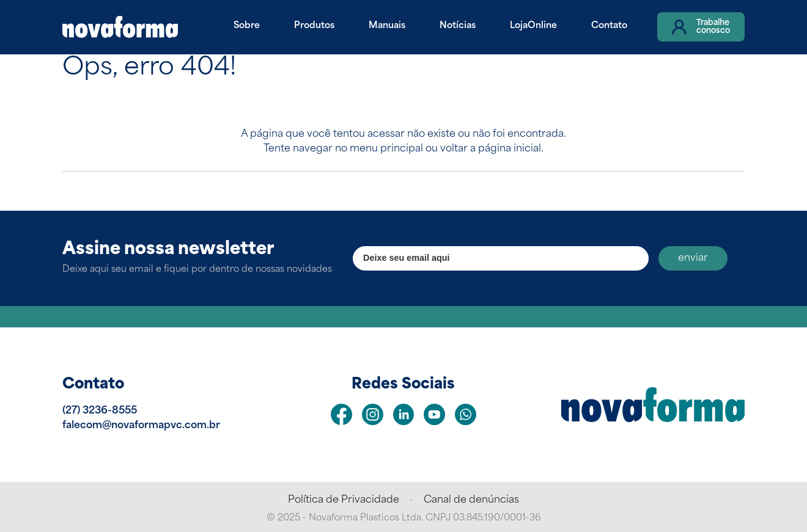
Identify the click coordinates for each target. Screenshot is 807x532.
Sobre (247, 26)
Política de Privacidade (344, 500)
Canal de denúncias (471, 500)
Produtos (314, 26)
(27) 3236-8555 (100, 411)
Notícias (458, 26)
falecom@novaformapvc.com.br (141, 426)
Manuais (387, 26)
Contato (609, 26)
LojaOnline (533, 26)
